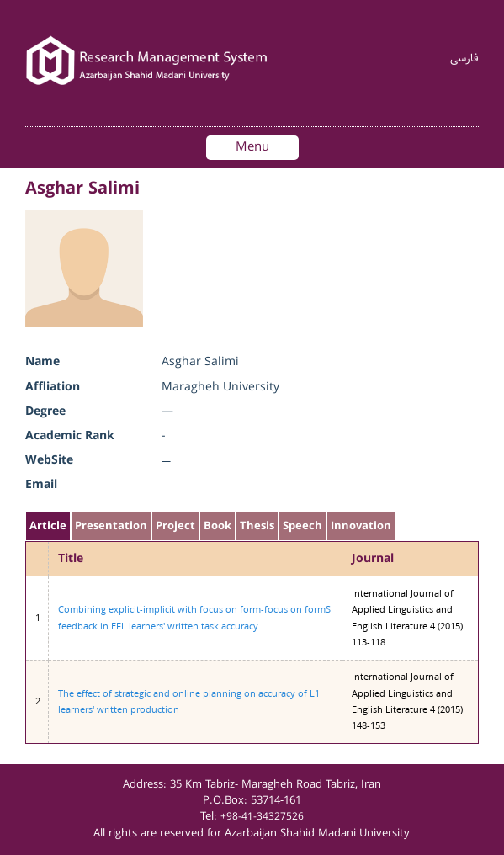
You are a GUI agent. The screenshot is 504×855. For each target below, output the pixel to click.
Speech (302, 526)
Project (175, 526)
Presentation (111, 526)
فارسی (464, 59)
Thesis (257, 526)
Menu (252, 147)
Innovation (361, 526)
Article (48, 526)
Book (218, 526)
